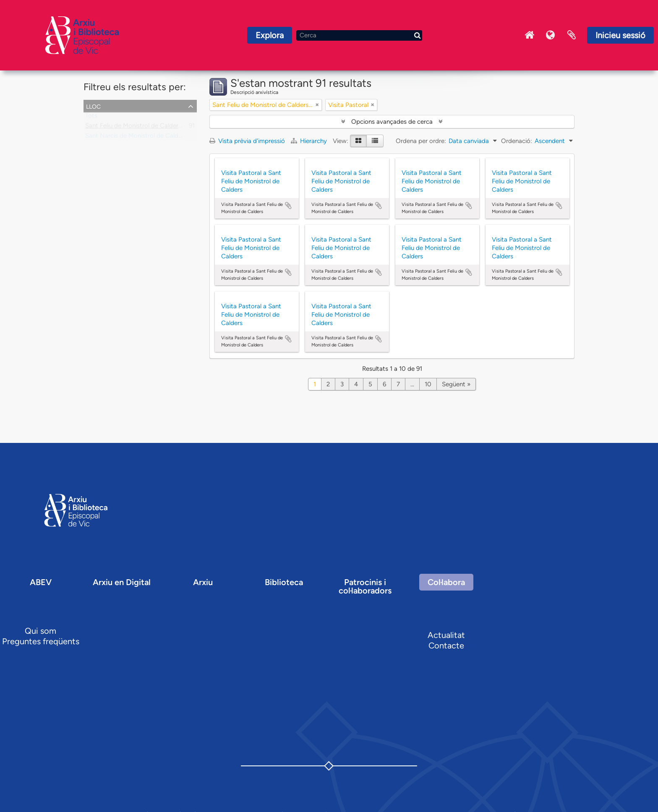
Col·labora (446, 582)
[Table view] (375, 141)
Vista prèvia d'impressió (247, 141)
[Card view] (358, 141)
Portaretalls (572, 35)
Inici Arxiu (530, 35)
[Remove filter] (317, 105)
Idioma (551, 35)
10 (428, 384)
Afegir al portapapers (288, 206)
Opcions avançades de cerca (392, 122)
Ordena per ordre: (421, 141)
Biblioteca (284, 582)
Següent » (456, 384)
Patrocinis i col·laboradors (365, 586)
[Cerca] (359, 35)
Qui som (40, 631)
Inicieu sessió (620, 35)
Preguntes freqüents (41, 641)
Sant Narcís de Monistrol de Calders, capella (147, 138)
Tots (91, 117)
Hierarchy (310, 141)
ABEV (41, 582)
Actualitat (446, 635)
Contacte (446, 645)
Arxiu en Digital (122, 582)
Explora (270, 35)
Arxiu (203, 582)
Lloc (93, 106)
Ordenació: (517, 141)
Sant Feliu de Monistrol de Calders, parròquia (148, 128)
